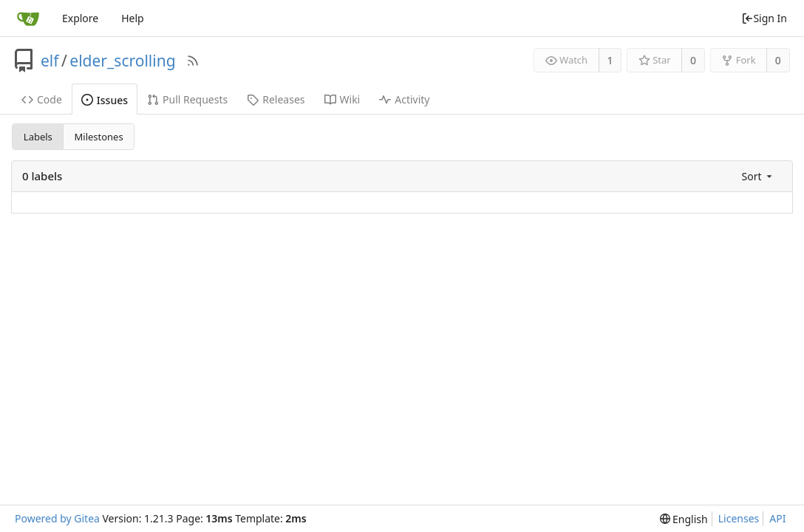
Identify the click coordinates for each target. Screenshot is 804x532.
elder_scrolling (122, 61)
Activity (404, 99)
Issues (105, 100)
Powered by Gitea (57, 518)
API (777, 518)
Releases (276, 99)
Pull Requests (187, 99)
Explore (80, 18)
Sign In (764, 18)
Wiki (343, 99)
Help (133, 18)
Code (42, 99)
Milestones (99, 137)
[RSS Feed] (193, 61)
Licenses (739, 518)
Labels (38, 137)
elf (50, 61)
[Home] (28, 18)
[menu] (758, 176)
